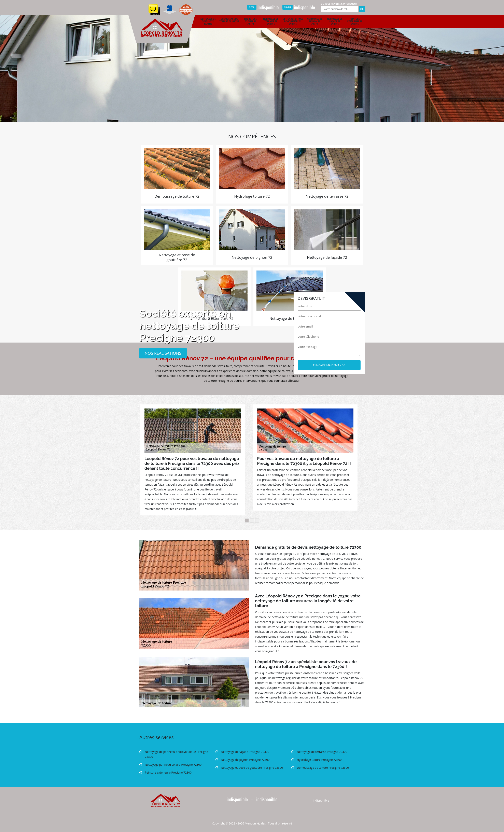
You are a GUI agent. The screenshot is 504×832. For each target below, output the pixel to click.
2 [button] (252, 521)
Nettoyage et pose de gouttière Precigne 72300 (252, 768)
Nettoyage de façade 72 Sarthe (335, 21)
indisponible (263, 7)
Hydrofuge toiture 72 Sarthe (250, 21)
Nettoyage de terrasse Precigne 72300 (322, 752)
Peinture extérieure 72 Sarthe (355, 21)
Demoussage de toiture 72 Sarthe (229, 20)
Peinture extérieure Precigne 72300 (168, 772)
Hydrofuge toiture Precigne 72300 (319, 760)
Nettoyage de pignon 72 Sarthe (315, 21)
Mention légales (255, 823)
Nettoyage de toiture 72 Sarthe (208, 21)
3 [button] (257, 521)
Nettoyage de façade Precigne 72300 (245, 752)
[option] (252, 61)
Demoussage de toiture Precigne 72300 (323, 768)
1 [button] (247, 521)
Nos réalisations (163, 353)
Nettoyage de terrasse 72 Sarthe (271, 21)
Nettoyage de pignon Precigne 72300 (245, 760)
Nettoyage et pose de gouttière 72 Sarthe (293, 21)
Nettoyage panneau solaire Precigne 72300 (173, 765)
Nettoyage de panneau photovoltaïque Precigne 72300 (176, 754)
